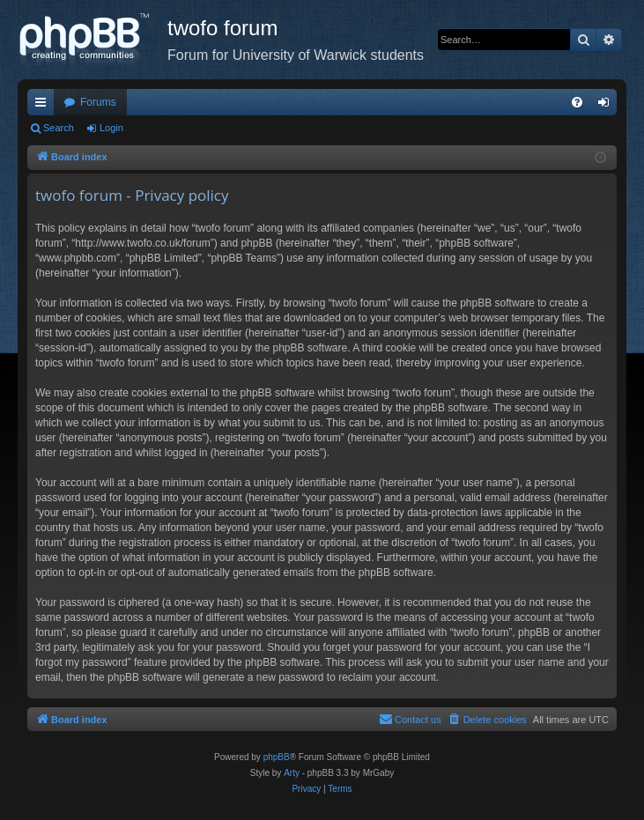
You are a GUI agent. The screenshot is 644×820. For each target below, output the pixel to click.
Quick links (44, 106)
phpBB (277, 757)
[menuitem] (577, 102)
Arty (292, 773)
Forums (98, 102)
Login (111, 128)
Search (59, 128)
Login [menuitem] (607, 106)
